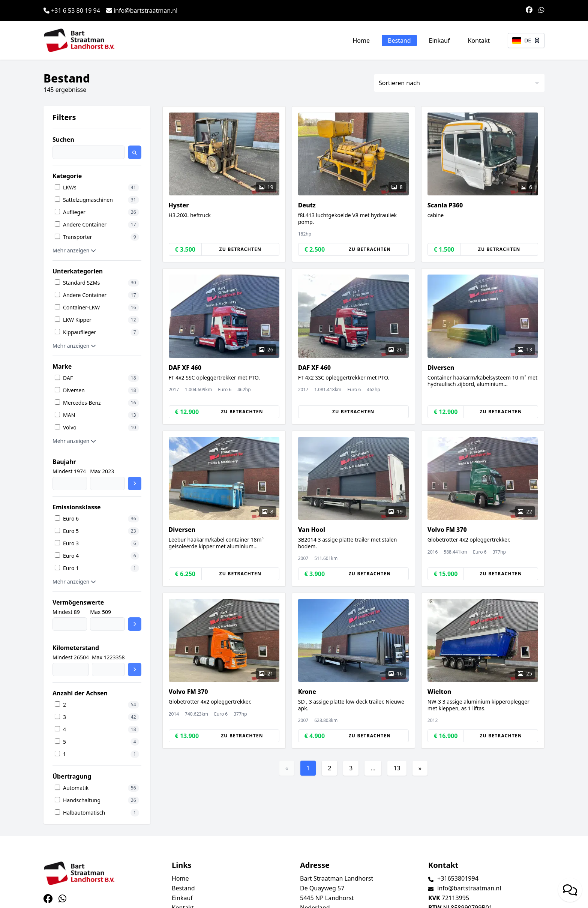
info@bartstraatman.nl (142, 11)
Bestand (399, 41)
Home (361, 41)
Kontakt (479, 41)
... (373, 768)
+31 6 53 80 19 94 (72, 11)
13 (397, 768)
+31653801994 (458, 878)
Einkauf (439, 41)
